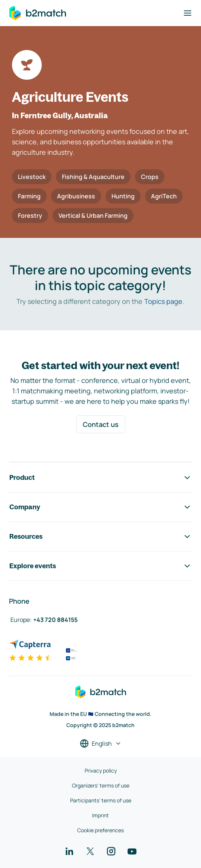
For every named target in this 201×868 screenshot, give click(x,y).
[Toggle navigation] (188, 13)
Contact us (101, 424)
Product (100, 478)
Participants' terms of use (101, 800)
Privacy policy (101, 770)
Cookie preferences (100, 830)
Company (100, 507)
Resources (100, 537)
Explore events (100, 566)
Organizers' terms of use (101, 785)
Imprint (100, 815)
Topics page (163, 301)
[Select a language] (101, 743)
